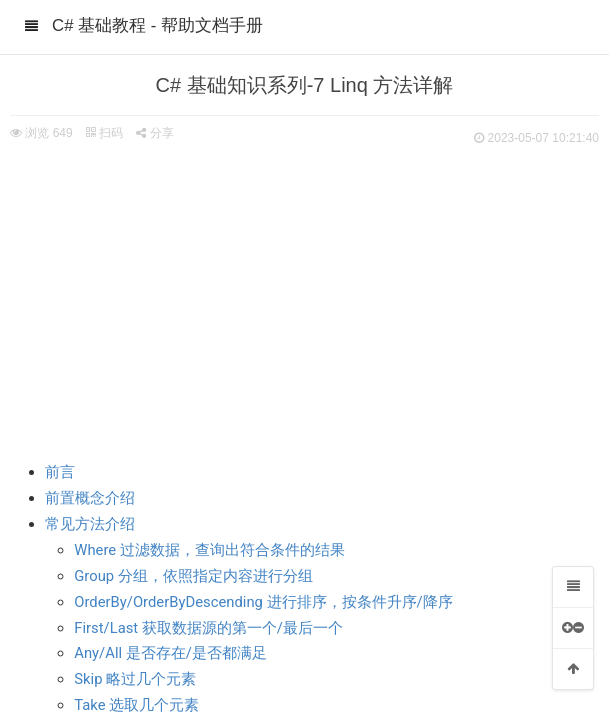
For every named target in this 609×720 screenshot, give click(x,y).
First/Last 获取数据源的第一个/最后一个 (208, 628)
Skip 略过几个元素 (135, 679)
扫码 (104, 133)
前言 (60, 472)
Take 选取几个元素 (136, 705)
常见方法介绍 (90, 524)
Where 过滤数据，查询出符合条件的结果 (209, 550)
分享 (154, 133)
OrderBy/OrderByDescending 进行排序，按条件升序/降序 (263, 602)
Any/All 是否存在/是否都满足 (170, 653)
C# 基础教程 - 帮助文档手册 (157, 25)
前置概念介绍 (90, 498)
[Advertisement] (304, 300)
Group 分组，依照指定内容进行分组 (193, 576)
